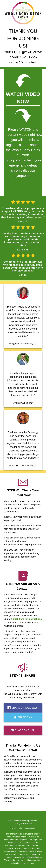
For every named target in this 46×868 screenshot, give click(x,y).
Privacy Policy (17, 828)
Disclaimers (30, 828)
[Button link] (23, 708)
